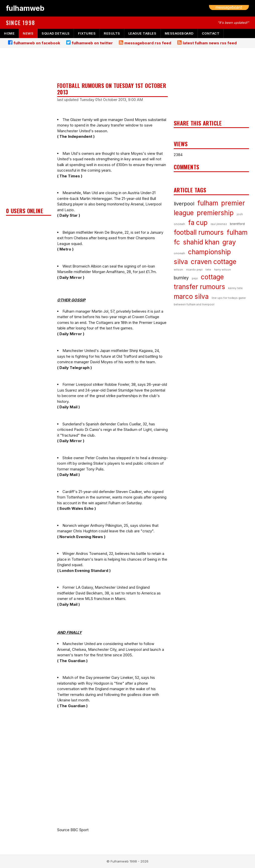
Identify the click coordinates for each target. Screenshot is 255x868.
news (28, 33)
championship (209, 252)
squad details (56, 33)
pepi (195, 278)
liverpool (184, 204)
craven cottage (214, 262)
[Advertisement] (29, 129)
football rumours (199, 232)
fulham (208, 203)
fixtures (87, 33)
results (112, 33)
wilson (178, 270)
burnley (181, 278)
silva (181, 262)
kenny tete (235, 288)
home (9, 33)
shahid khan (201, 242)
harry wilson (223, 270)
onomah (179, 253)
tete (208, 270)
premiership (215, 213)
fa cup (198, 223)
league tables (142, 33)
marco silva (191, 296)
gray (229, 242)
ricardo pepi (194, 270)
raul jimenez (219, 224)
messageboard (179, 33)
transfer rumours (199, 287)
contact (211, 33)
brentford (237, 224)
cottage (212, 277)
